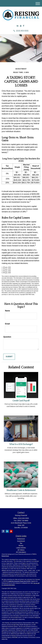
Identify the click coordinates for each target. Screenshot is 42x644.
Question (7, 337)
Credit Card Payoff (21, 401)
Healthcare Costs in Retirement (21, 490)
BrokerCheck (5, 556)
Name (8, 311)
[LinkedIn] (18, 26)
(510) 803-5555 (21, 31)
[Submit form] (9, 357)
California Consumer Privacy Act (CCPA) (19, 581)
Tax (21, 543)
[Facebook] (24, 26)
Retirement (21, 539)
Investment (21, 541)
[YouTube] (21, 26)
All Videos (21, 550)
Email (7, 324)
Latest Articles (21, 548)
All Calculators (21, 552)
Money (21, 546)
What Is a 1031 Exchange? (21, 444)
